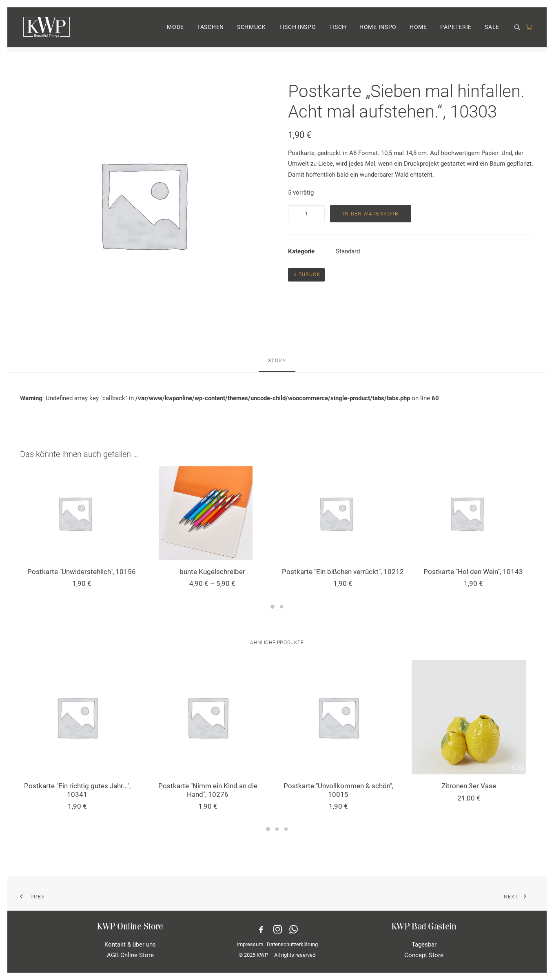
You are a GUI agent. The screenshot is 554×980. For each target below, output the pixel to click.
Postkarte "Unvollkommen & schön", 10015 (338, 790)
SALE (492, 30)
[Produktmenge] (306, 214)
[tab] (277, 364)
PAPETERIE (456, 30)
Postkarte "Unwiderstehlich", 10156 (82, 572)
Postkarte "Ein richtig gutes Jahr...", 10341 (77, 790)
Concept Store (424, 955)
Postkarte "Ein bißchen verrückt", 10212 (343, 572)
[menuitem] (175, 30)
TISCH (338, 30)
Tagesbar (424, 945)
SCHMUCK (252, 30)
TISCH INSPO (298, 30)
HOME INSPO (378, 30)
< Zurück (306, 275)
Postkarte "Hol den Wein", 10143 (473, 572)
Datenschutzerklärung (292, 944)
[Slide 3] (286, 829)
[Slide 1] (273, 607)
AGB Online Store (130, 955)
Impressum (250, 944)
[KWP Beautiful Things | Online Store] (45, 30)
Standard (348, 251)
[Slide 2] (281, 607)
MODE (175, 30)
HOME (418, 30)
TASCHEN (211, 30)
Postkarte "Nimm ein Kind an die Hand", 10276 (208, 790)
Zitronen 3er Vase (469, 786)
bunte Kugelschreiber (212, 572)
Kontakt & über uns (130, 945)
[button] (519, 30)
